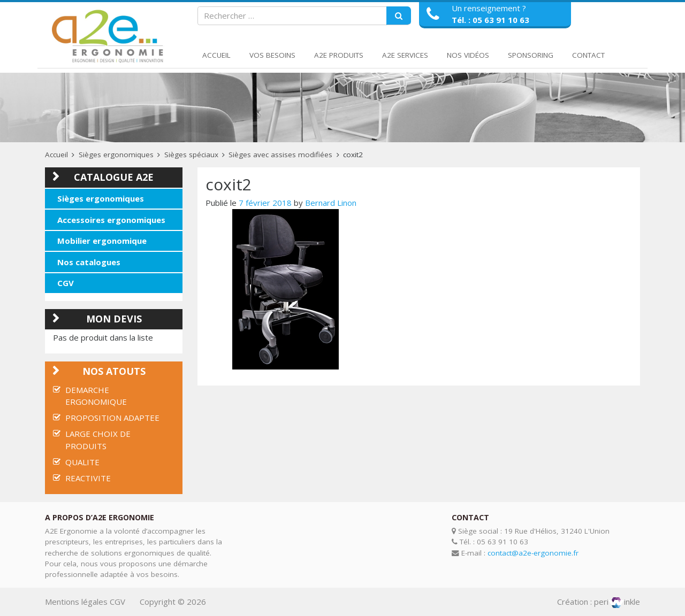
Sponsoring (531, 55)
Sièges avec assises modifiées (280, 155)
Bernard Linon (331, 203)
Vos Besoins (272, 55)
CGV (66, 283)
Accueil (216, 55)
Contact (588, 55)
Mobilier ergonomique (102, 241)
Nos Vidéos (468, 55)
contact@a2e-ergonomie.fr (533, 553)
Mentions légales (76, 602)
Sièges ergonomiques (116, 155)
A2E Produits (339, 55)
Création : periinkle (599, 602)
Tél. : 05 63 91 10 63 (490, 20)
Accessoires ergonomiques (111, 220)
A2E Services (405, 55)
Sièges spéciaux (191, 155)
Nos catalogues (89, 262)
